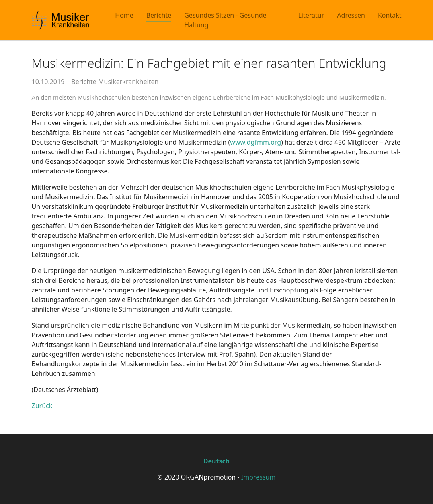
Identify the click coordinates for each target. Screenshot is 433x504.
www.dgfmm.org (255, 142)
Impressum (259, 477)
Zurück (42, 406)
